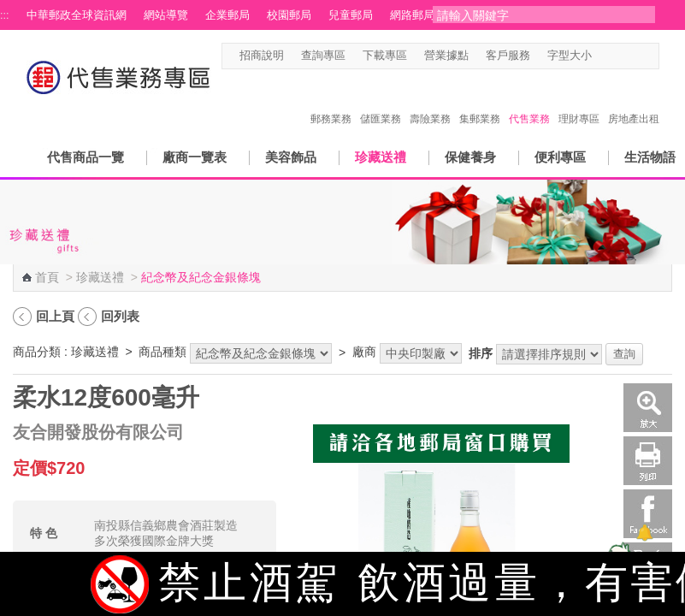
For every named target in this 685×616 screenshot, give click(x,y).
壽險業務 (430, 101)
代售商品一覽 (86, 157)
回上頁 (55, 316)
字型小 (602, 56)
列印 (648, 461)
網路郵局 (412, 15)
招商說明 (262, 56)
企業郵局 (227, 15)
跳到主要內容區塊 (9, 9)
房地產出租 (634, 101)
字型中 (619, 56)
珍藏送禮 (381, 157)
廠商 (364, 352)
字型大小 (570, 56)
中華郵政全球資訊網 (77, 15)
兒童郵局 (351, 15)
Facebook (648, 514)
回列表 (120, 316)
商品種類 (162, 352)
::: (5, 15)
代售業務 (529, 101)
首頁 (47, 277)
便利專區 (560, 157)
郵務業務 (331, 101)
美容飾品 (291, 157)
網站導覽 (166, 15)
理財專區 (579, 101)
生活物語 (650, 157)
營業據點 (446, 56)
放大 (648, 408)
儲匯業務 (381, 101)
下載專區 (385, 56)
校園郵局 (289, 15)
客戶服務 (508, 56)
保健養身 (470, 157)
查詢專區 (323, 56)
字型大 (635, 56)
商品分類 (37, 352)
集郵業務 (480, 101)
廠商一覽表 (195, 157)
